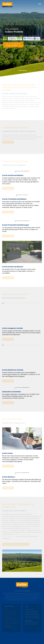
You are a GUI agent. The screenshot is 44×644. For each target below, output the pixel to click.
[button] (18, 71)
